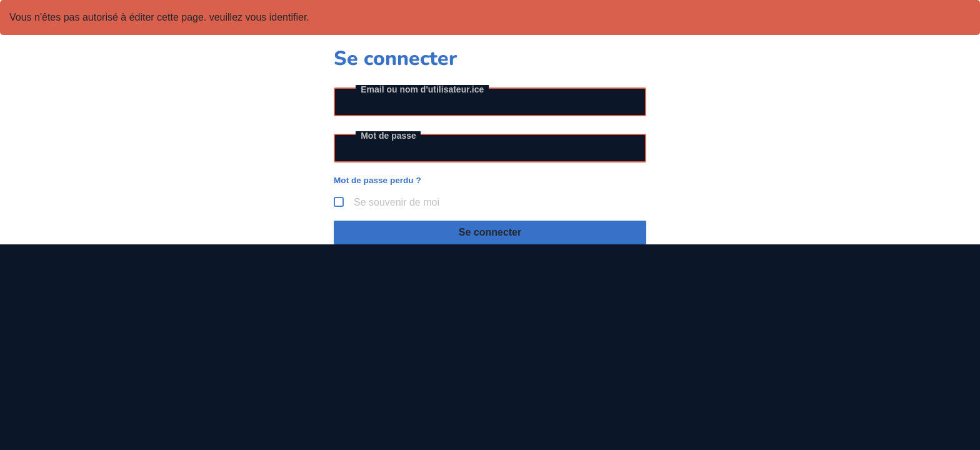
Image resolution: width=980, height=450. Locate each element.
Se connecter (490, 232)
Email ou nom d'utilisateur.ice (422, 89)
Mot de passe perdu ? (377, 180)
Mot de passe (388, 136)
